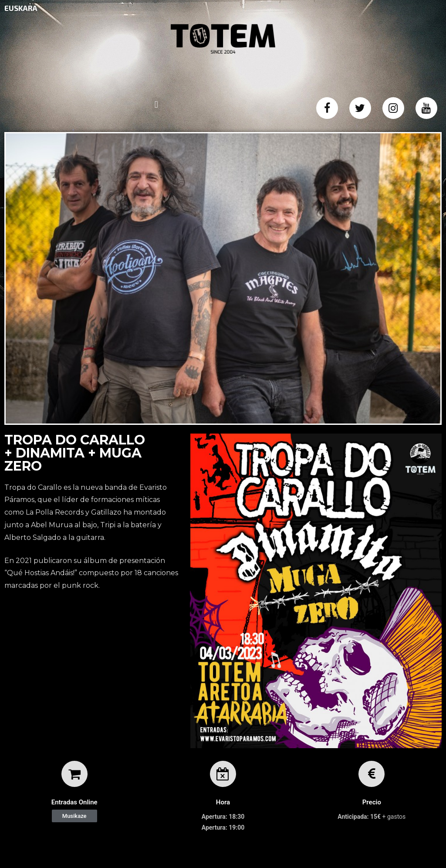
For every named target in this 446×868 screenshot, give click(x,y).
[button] (74, 816)
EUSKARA (21, 8)
